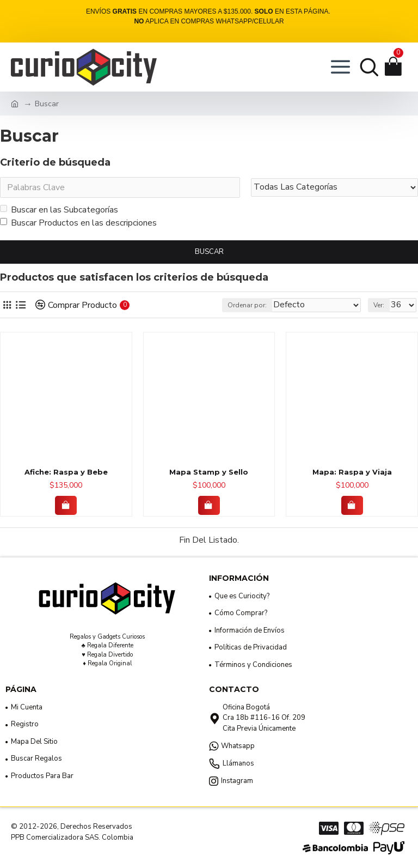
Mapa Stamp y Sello (209, 472)
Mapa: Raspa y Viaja (352, 472)
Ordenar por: (247, 305)
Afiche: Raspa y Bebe (66, 472)
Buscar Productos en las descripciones (78, 223)
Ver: (379, 305)
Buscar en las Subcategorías (59, 210)
